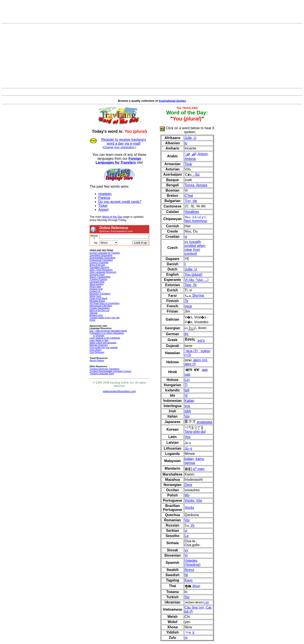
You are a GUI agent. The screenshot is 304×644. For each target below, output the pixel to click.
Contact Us (95, 291)
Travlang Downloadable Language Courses (111, 371)
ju (186, 143)
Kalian (189, 401)
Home (93, 320)
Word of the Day (112, 217)
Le (186, 536)
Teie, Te (191, 285)
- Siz (192, 174)
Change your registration (119, 147)
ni (186, 638)
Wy (187, 495)
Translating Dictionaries (101, 255)
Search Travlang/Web (100, 277)
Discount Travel (97, 274)
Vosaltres (192, 212)
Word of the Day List (99, 310)
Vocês (189, 508)
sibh (188, 411)
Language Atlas (97, 282)
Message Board (97, 301)
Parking (104, 198)
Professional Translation (101, 260)
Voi (187, 416)
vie (191, 201)
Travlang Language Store (102, 374)
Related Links (96, 315)
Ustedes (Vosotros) (192, 563)
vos (187, 406)
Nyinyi (189, 570)
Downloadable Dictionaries (102, 258)
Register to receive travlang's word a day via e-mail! (124, 142)
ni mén (194, 469)
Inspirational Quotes (172, 101)
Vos (187, 437)
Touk (188, 164)
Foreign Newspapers (100, 308)
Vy (190, 525)
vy (186, 550)
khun (192, 586)
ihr (186, 334)
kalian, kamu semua (194, 461)
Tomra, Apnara (196, 185)
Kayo (188, 580)
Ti (186, 385)
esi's (195, 341)
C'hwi (189, 196)
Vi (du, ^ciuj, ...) (196, 280)
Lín (187, 380)
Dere (188, 485)
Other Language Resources (103, 272)
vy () (195, 248)
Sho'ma (194, 295)
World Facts (95, 296)
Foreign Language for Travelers (105, 253)
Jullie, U (191, 269)
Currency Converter (99, 263)
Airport (103, 210)
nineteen (105, 194)
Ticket (103, 206)
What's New (95, 286)
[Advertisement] (152, 56)
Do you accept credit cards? (120, 202)
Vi (186, 395)
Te (186, 301)
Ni (186, 575)
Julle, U (190, 138)
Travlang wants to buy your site (105, 318)
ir (189, 632)
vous (188, 306)
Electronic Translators (100, 294)
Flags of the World (98, 298)
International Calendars (101, 306)
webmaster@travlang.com (119, 391)
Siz (187, 597)
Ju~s (188, 448)
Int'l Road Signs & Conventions (105, 303)
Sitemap (94, 313)
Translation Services (99, 267)
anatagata (198, 422)
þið (187, 390)
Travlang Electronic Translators (105, 369)
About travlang (97, 284)
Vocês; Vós (193, 500)
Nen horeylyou (196, 219)
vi (186, 237)
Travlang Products (98, 279)
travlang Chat (96, 289)
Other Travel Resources (101, 270)
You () (193, 274)
